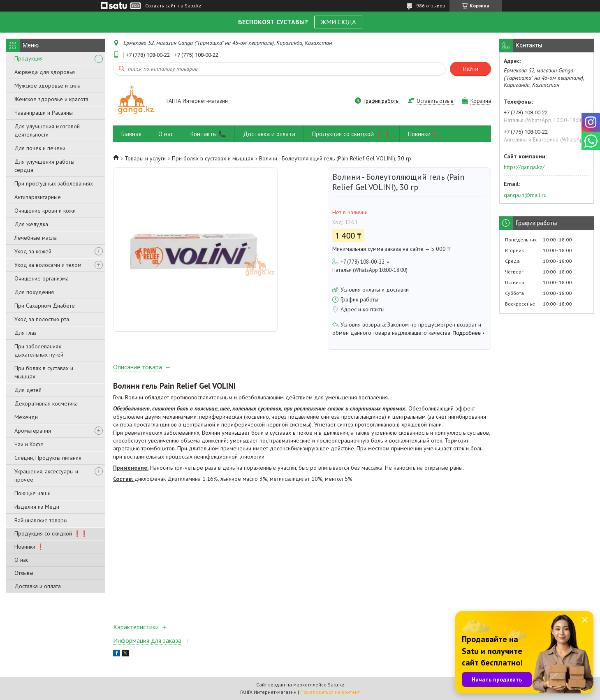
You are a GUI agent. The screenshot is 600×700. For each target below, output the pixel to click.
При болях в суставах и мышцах (44, 372)
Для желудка (31, 224)
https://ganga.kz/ (524, 167)
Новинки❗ (423, 134)
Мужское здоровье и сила (47, 86)
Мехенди (26, 417)
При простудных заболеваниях (54, 183)
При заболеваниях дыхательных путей (39, 350)
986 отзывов (431, 6)
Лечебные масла (36, 238)
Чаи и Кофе (29, 444)
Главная (131, 134)
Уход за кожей (33, 251)
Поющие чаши (32, 493)
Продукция (29, 58)
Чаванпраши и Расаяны (44, 113)
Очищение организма (42, 278)
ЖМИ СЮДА (338, 22)
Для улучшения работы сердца (44, 166)
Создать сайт (160, 6)
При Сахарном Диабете (45, 306)
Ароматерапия (33, 431)
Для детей (28, 390)
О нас (21, 560)
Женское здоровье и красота (51, 99)
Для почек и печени (40, 148)
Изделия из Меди (37, 507)
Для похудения (34, 292)
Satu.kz (336, 685)
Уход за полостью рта (42, 319)
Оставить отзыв (435, 101)
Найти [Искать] (470, 69)
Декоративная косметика (46, 403)
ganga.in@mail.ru (525, 195)
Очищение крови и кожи (45, 211)
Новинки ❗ (29, 547)
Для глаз (25, 333)
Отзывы (24, 573)
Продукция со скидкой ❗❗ (51, 533)
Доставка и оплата (38, 586)
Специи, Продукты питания (48, 458)
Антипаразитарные (38, 197)
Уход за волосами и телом (48, 265)
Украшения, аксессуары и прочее (46, 475)
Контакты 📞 (208, 134)
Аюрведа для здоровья (45, 72)
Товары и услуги (145, 158)
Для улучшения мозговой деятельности (47, 130)
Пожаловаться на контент (330, 692)
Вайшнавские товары (41, 520)
